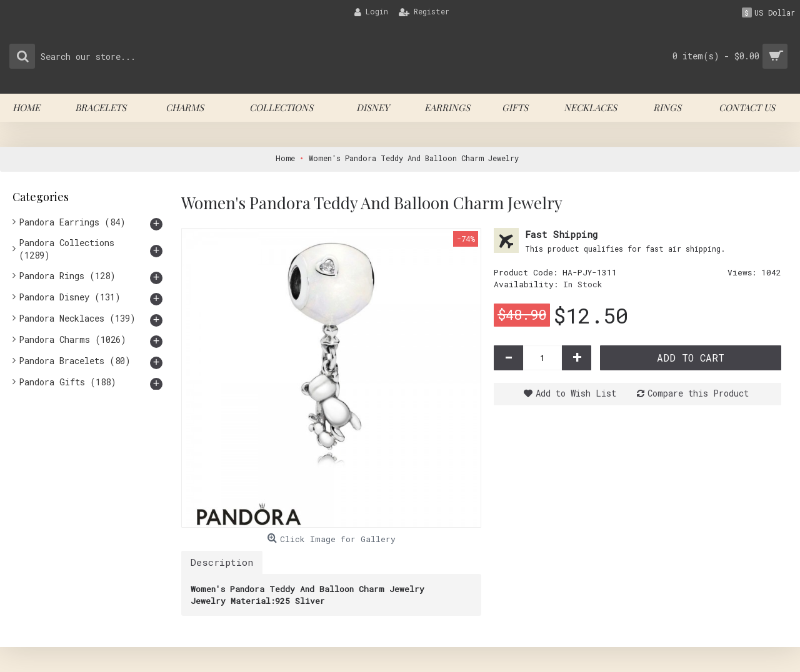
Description (222, 562)
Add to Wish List (576, 393)
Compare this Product (698, 393)
